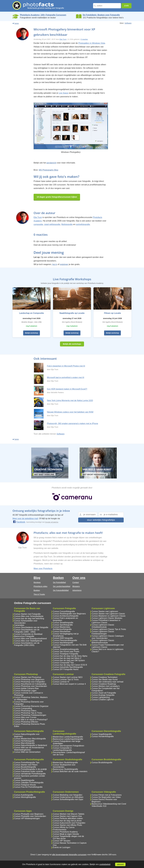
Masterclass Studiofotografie (65, 763)
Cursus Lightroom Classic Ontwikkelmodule (103, 626)
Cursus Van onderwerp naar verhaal (107, 682)
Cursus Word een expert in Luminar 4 (69, 684)
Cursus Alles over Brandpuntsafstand (30, 639)
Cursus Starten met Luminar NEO (68, 677)
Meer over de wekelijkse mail (25, 519)
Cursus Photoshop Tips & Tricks (28, 713)
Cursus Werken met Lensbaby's (106, 686)
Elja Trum (63, 39)
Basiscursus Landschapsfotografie (68, 739)
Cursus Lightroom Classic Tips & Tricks (109, 629)
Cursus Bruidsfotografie (102, 763)
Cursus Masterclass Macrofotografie (30, 739)
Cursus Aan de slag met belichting (29, 618)
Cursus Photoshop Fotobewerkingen (30, 715)
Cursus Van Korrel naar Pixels (66, 652)
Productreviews (60, 830)
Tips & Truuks (39, 594)
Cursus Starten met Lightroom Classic (108, 614)
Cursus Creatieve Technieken (105, 677)
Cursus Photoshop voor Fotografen (30, 682)
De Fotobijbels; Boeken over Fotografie (101, 15)
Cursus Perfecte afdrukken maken (68, 818)
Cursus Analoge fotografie (103, 695)
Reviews (37, 582)
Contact (76, 582)
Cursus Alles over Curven (25, 717)
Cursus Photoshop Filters (25, 711)
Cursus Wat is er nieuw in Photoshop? (31, 720)
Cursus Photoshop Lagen (25, 691)
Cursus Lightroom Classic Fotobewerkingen (103, 633)
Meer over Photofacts (43, 568)
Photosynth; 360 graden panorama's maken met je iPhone (72, 423)
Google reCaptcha (52, 522)
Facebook (19, 522)
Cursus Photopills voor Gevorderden (30, 816)
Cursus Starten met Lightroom (105, 611)
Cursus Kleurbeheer (62, 631)
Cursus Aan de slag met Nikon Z (67, 658)
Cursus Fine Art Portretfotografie (28, 787)
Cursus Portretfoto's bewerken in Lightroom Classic (106, 621)
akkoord (120, 864)
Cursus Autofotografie (24, 795)
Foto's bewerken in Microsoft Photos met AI (66, 366)
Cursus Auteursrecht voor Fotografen (69, 823)
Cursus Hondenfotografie (103, 736)
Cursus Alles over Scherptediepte (29, 616)
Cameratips (19, 625)
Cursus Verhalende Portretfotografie (30, 774)
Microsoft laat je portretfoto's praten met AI (66, 377)
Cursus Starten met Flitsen (26, 765)
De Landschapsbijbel (62, 586)
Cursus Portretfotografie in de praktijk (30, 769)
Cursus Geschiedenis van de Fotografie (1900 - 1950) (27, 631)
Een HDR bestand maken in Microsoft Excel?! (67, 389)
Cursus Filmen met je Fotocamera (107, 795)
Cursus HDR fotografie (63, 638)
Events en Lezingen (62, 847)
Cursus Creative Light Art (103, 700)
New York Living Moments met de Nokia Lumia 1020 (70, 400)
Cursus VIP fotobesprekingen (27, 818)
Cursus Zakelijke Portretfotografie (29, 783)
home (17, 23)
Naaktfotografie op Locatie (72, 313)
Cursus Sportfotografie (63, 625)
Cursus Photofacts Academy (65, 832)
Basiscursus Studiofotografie (65, 769)
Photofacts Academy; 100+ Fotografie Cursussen (43, 15)
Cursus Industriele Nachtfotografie (68, 667)
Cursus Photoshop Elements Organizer (31, 706)
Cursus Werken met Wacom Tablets (69, 814)
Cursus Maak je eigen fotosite (66, 834)
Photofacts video (40, 586)
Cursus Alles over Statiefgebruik (28, 641)
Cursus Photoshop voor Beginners (29, 679)
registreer (64, 264)
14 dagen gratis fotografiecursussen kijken (57, 197)
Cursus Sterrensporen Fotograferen (68, 746)
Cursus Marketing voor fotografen (67, 795)
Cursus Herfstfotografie (24, 741)
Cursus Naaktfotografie (24, 780)
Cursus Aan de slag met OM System (69, 660)
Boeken (37, 590)
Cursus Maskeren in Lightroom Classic (109, 616)
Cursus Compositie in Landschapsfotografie (62, 749)
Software (128, 23)
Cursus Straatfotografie (63, 623)
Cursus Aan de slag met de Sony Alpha (70, 656)
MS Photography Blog (49, 170)
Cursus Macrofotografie (24, 743)
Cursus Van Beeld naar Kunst (105, 679)
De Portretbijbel (59, 582)
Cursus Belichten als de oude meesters (70, 771)
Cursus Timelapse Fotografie (65, 654)
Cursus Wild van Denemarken (27, 752)
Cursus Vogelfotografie (102, 734)
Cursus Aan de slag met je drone (67, 821)
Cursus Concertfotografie (64, 611)
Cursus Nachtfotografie (63, 643)
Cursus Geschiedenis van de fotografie (31, 627)
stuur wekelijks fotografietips (101, 520)
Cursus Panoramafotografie (65, 640)
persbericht (51, 163)
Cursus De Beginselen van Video (106, 797)
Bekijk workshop (32, 333)
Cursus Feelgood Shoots (25, 785)
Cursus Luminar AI (61, 682)
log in (55, 264)
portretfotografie (83, 224)
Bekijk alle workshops (72, 344)
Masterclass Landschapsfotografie (68, 737)
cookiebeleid (105, 864)
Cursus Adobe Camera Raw (26, 688)
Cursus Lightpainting (101, 697)
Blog (37, 578)
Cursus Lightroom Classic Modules (107, 618)
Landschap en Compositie (32, 313)
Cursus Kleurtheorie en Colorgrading (30, 684)
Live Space (64, 93)
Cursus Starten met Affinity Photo (67, 825)
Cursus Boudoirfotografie (25, 767)
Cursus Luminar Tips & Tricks (66, 679)
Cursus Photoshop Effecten (26, 722)
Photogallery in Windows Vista (92, 43)
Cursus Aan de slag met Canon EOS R (70, 665)
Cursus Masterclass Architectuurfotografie (62, 628)
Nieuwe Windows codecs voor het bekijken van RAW (70, 412)
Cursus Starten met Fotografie (27, 614)
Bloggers (76, 586)
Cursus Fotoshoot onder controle (29, 771)
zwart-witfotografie (52, 224)
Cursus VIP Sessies (62, 841)
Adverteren (77, 590)
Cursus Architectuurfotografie (66, 616)
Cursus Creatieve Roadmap (104, 684)
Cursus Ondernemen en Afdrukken (68, 797)
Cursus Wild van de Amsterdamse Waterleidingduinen (29, 749)
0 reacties (84, 39)
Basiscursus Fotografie (24, 636)
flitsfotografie (67, 224)
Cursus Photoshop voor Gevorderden (31, 686)
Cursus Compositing (23, 708)
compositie (38, 224)
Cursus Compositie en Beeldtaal (28, 634)
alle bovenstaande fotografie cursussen (69, 855)
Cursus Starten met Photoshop (28, 677)
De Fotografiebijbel (61, 590)
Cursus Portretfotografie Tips (27, 763)
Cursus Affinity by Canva (64, 827)
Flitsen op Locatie (113, 313)
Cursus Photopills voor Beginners (29, 814)
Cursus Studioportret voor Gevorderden (64, 766)
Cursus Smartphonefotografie (66, 649)
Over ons (79, 578)
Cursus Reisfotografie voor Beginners (69, 614)
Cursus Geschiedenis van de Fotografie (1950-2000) (27, 644)
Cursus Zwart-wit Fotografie (104, 693)
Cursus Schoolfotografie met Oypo (68, 799)
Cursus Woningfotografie (25, 797)
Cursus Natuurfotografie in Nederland (31, 745)
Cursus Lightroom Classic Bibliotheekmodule (103, 642)
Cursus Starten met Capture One (67, 816)
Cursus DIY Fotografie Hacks (66, 669)
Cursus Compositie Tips (63, 663)
